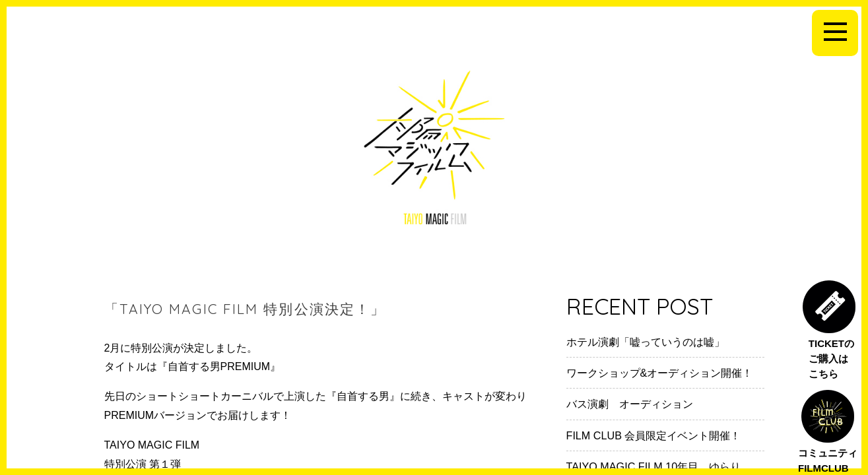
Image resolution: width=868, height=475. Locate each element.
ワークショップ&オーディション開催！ (660, 373)
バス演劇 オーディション (630, 404)
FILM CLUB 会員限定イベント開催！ (654, 435)
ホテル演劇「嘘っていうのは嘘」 (646, 342)
